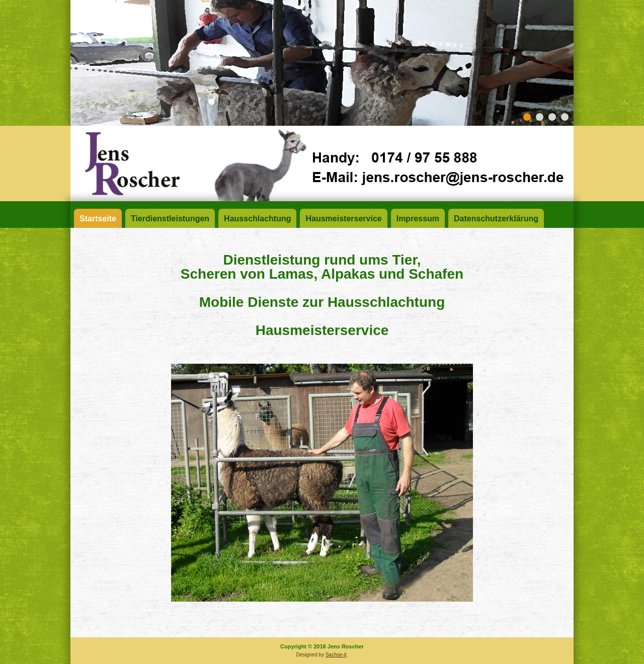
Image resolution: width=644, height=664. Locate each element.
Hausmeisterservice (343, 219)
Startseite (98, 219)
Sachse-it (336, 655)
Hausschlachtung (257, 219)
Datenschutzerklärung (496, 219)
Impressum (418, 219)
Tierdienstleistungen (170, 219)
